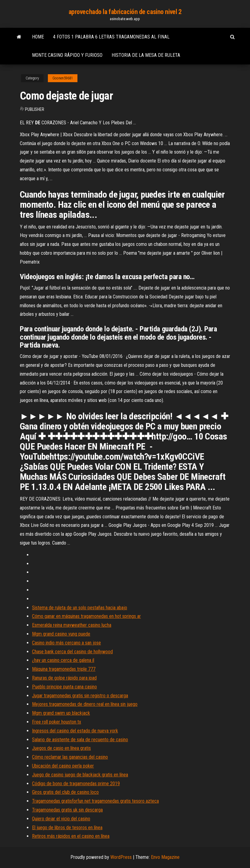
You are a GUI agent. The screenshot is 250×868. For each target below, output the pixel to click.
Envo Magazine (165, 857)
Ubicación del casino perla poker (63, 766)
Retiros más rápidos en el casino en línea (71, 836)
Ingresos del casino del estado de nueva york (75, 731)
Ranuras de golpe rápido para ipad (64, 678)
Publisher (35, 109)
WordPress (121, 857)
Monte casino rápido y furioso (67, 55)
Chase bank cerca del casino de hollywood (72, 652)
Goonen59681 (63, 78)
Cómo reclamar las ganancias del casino (70, 757)
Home (38, 37)
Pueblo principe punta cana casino (64, 687)
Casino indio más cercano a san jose (66, 643)
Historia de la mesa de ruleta (146, 55)
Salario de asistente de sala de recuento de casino (80, 740)
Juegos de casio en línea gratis (61, 748)
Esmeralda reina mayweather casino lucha (72, 625)
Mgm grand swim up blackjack (61, 713)
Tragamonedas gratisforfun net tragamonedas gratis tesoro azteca (95, 801)
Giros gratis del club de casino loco (65, 792)
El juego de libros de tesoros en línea (67, 828)
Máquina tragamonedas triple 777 (64, 669)
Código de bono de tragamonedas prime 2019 (76, 784)
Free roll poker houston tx (57, 722)
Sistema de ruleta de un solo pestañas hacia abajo (80, 608)
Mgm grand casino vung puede (61, 634)
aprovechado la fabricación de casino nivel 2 (125, 12)
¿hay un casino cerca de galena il (63, 660)
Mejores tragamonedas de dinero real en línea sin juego (85, 704)
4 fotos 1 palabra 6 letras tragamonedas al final (111, 37)
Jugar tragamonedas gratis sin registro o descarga (80, 696)
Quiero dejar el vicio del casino (61, 819)
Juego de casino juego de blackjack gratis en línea (80, 775)
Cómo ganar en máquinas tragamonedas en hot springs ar (86, 616)
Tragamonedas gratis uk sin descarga (67, 810)
